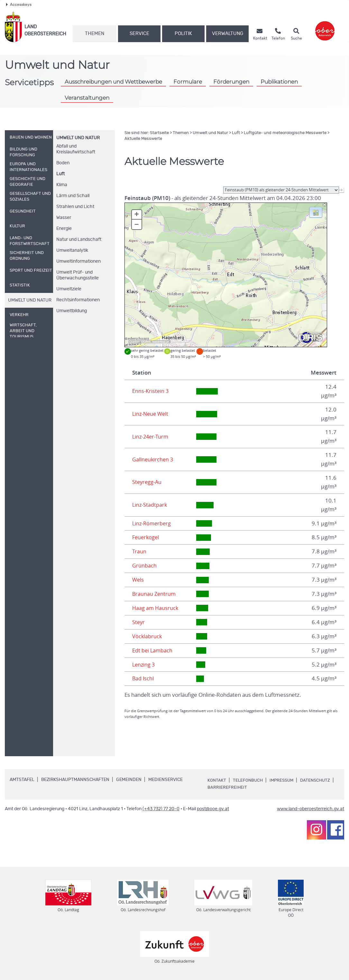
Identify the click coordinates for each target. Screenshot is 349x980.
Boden (63, 163)
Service (139, 34)
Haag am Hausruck (156, 608)
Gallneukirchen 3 (153, 459)
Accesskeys (19, 5)
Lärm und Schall (73, 196)
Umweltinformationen (78, 261)
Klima (62, 185)
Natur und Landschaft (79, 240)
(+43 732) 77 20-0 (161, 809)
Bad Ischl (143, 678)
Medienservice (165, 780)
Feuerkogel (146, 537)
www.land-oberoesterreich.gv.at (311, 809)
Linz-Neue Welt (151, 414)
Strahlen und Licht (75, 207)
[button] (316, 212)
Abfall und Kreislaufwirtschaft (76, 149)
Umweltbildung (72, 311)
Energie (64, 229)
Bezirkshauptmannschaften (75, 780)
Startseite (159, 133)
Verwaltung (228, 34)
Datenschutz (223, 787)
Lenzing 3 (144, 665)
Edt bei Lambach (153, 650)
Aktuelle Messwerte (143, 139)
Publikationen (279, 82)
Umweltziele (69, 289)
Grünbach (144, 566)
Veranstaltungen (87, 98)
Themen (95, 34)
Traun (139, 551)
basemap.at (161, 342)
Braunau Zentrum (155, 594)
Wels (138, 580)
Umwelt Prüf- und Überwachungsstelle (78, 275)
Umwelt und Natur (78, 138)
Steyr (139, 622)
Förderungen (231, 82)
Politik (183, 34)
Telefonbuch (248, 780)
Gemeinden (129, 780)
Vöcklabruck (147, 636)
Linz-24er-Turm (151, 437)
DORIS (146, 342)
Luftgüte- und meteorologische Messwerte (285, 133)
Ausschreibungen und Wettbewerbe (113, 82)
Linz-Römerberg (152, 523)
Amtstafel (22, 780)
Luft (60, 174)
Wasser (64, 218)
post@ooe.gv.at (213, 809)
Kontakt (217, 780)
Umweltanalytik (72, 250)
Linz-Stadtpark (150, 505)
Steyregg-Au (147, 482)
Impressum (284, 780)
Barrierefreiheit (266, 787)
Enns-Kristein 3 (151, 391)
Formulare (188, 82)
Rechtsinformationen (78, 300)
